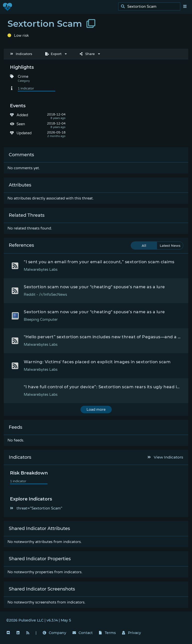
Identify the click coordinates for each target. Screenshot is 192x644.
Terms (107, 633)
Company (54, 633)
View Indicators (165, 457)
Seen (21, 124)
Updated (24, 133)
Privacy (131, 633)
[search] (151, 7)
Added (22, 115)
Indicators (21, 54)
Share (87, 54)
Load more (96, 409)
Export (53, 54)
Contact (83, 633)
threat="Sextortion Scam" (36, 508)
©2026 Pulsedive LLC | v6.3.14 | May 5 (39, 620)
